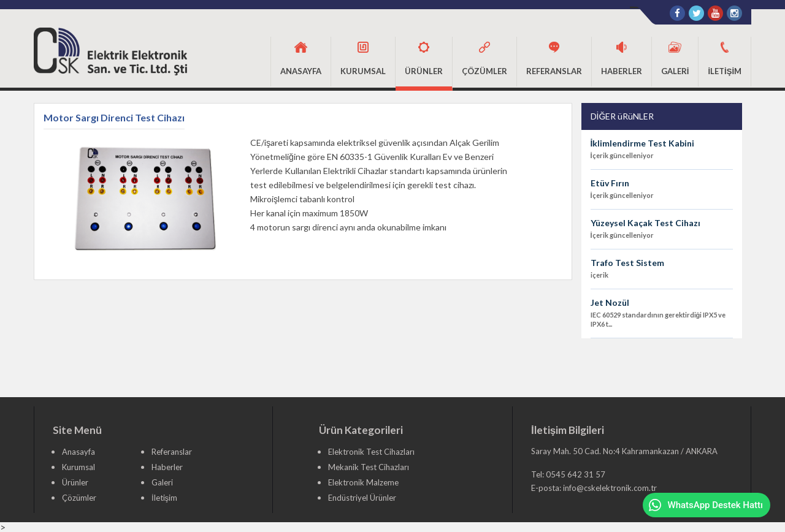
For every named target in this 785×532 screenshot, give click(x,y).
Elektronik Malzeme (363, 482)
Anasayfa (78, 452)
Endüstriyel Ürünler (362, 498)
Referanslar (172, 452)
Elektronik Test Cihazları (371, 452)
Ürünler (75, 482)
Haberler (167, 467)
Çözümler (79, 498)
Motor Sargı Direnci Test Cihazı (114, 118)
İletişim (164, 498)
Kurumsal (78, 467)
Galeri (162, 482)
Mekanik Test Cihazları (369, 467)
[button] (363, 62)
